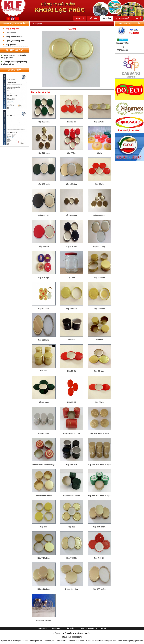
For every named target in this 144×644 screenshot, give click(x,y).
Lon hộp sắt (11, 33)
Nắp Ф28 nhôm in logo (99, 433)
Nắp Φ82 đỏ (44, 246)
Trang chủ (80, 18)
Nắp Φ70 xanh (44, 122)
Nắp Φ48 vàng (99, 215)
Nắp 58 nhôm (99, 309)
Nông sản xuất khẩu (14, 37)
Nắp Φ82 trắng (99, 246)
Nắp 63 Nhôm (71, 309)
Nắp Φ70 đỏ (71, 153)
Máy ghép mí (11, 45)
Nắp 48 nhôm (44, 309)
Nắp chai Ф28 (71, 465)
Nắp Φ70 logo (44, 278)
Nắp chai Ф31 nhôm (44, 496)
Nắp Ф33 (44, 527)
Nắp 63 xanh (44, 402)
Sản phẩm (106, 18)
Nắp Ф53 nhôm (44, 589)
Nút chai (71, 340)
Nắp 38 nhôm (99, 278)
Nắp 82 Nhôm (44, 340)
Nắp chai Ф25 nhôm (71, 433)
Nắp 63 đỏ (71, 122)
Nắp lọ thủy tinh (12, 29)
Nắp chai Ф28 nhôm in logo (44, 465)
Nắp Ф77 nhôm (99, 589)
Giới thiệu (93, 18)
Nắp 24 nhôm (44, 433)
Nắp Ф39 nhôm (99, 527)
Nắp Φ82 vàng (72, 184)
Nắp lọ (99, 153)
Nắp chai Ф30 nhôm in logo (99, 465)
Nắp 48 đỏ (99, 184)
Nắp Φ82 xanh (44, 184)
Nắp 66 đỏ (71, 402)
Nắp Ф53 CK (99, 558)
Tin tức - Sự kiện (123, 18)
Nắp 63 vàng (99, 371)
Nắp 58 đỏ (71, 371)
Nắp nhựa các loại (44, 620)
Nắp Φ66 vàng (72, 215)
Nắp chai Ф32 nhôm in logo (99, 496)
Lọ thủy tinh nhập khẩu (15, 41)
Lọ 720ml (71, 278)
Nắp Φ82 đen (44, 215)
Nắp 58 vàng (99, 122)
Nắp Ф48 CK (72, 558)
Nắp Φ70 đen (71, 246)
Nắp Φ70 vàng (44, 153)
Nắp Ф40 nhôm (44, 558)
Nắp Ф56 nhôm (71, 589)
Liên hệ (138, 18)
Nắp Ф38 (71, 527)
